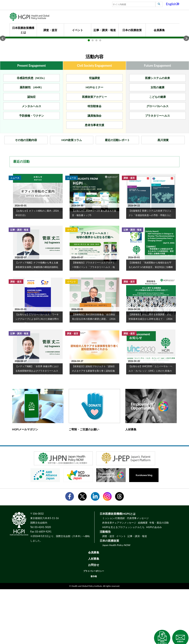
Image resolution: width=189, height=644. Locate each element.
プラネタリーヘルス (157, 170)
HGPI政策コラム (72, 195)
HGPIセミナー (95, 142)
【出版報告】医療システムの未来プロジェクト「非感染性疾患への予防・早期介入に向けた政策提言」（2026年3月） (150, 270)
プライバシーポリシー (94, 626)
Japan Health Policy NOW (116, 600)
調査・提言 (50, 30)
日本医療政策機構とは (23, 30)
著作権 (94, 631)
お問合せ (94, 620)
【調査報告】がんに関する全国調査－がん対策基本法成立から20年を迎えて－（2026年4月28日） (150, 374)
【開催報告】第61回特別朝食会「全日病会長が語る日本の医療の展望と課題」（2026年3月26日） (94, 374)
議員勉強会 (94, 170)
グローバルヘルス (157, 161)
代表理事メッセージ (138, 573)
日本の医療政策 (132, 30)
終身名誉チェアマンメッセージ (119, 577)
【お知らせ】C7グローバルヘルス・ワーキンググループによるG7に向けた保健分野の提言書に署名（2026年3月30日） (37, 374)
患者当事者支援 (94, 180)
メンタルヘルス (31, 161)
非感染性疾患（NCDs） (31, 133)
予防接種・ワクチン (31, 170)
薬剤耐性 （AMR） (31, 142)
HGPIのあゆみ (154, 582)
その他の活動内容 (26, 195)
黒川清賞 (163, 195)
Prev (3, 66)
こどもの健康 (157, 151)
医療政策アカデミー (94, 151)
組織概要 (143, 577)
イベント (78, 30)
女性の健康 (157, 142)
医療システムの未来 (157, 133)
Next (186, 66)
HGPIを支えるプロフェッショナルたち (123, 582)
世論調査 (94, 133)
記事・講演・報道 (105, 30)
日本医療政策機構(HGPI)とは (118, 568)
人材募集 (94, 613)
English (173, 4)
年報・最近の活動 (159, 577)
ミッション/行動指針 (114, 573)
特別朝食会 (94, 161)
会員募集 (159, 30)
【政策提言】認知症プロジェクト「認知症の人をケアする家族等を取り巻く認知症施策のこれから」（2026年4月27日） (93, 426)
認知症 (31, 151)
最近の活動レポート (117, 195)
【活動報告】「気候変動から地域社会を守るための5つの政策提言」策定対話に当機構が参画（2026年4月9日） (151, 322)
